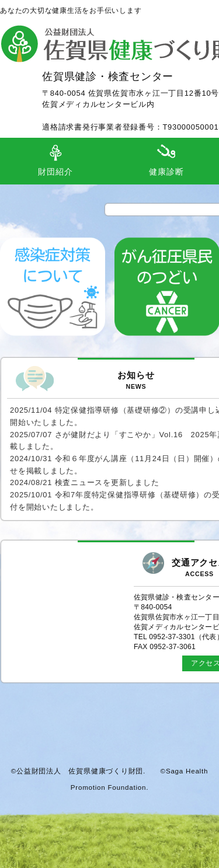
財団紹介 (55, 172)
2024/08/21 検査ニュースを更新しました (84, 482)
